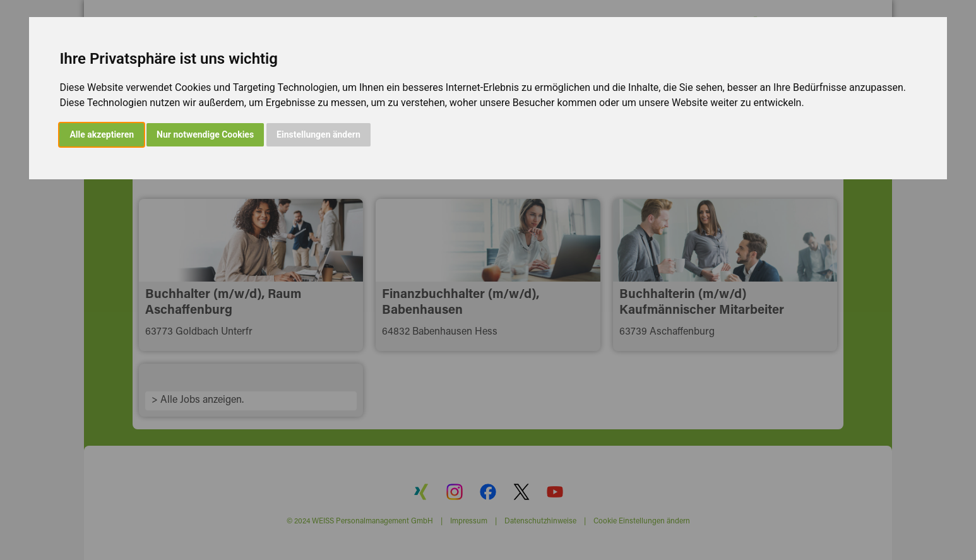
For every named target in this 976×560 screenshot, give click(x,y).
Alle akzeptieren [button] (102, 134)
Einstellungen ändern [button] (318, 134)
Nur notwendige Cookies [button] (205, 134)
